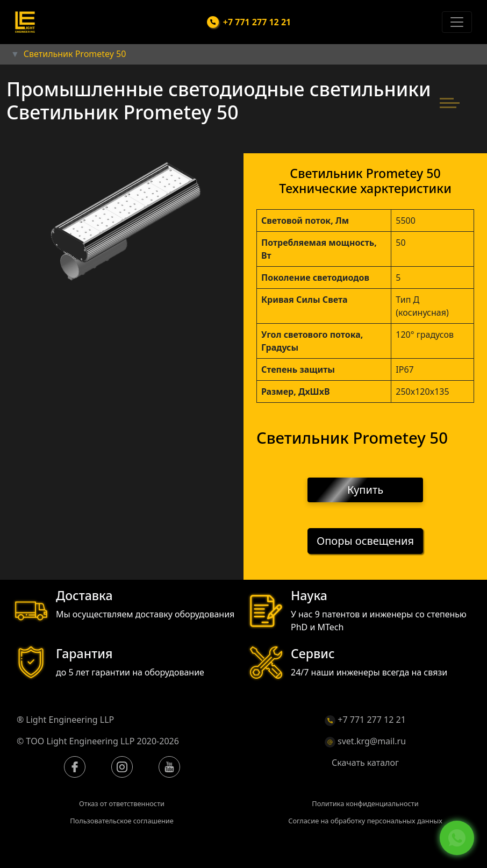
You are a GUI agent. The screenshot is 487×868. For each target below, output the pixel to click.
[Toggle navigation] (457, 22)
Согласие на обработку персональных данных (365, 821)
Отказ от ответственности (122, 803)
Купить (365, 490)
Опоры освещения (365, 541)
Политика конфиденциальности (365, 803)
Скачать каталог (365, 763)
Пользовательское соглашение (122, 821)
